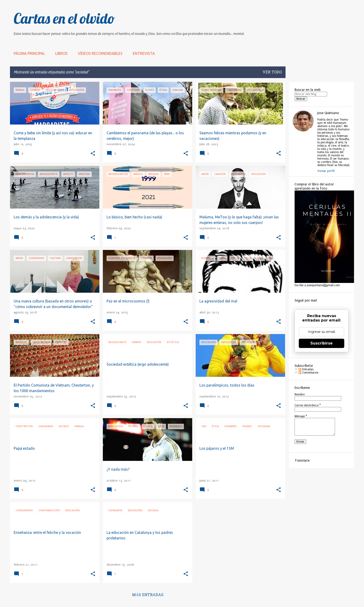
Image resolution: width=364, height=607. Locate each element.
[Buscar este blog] (311, 94)
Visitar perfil (326, 171)
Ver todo (272, 72)
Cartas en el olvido (64, 18)
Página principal (29, 53)
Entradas (306, 369)
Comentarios (308, 373)
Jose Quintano (328, 113)
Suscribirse (322, 343)
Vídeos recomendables (100, 53)
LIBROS (61, 53)
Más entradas (148, 595)
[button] (93, 154)
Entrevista (144, 53)
